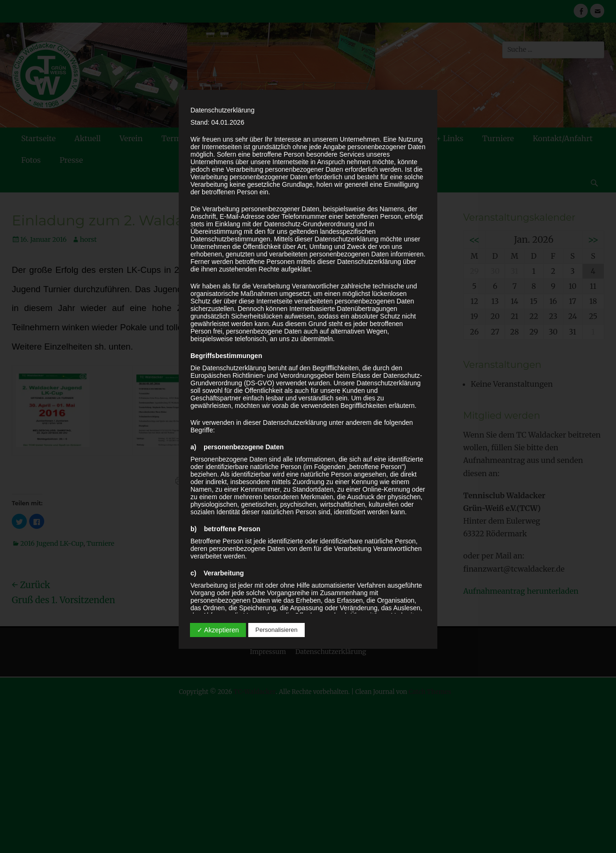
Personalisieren (276, 630)
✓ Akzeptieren (218, 630)
